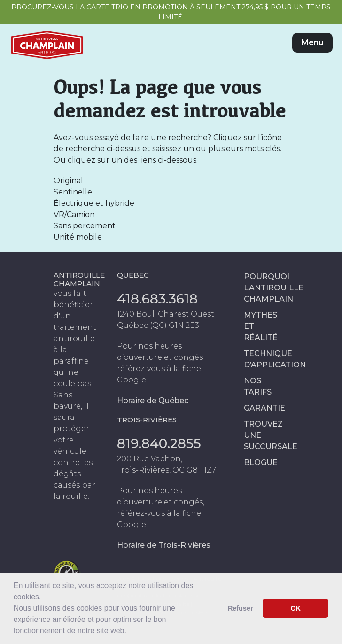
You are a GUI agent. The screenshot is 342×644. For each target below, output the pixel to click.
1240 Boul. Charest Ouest (166, 314)
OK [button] (295, 608)
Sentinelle (73, 192)
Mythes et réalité (261, 326)
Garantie (264, 408)
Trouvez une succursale (266, 435)
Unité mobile (78, 237)
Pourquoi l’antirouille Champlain (266, 288)
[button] (130, 632)
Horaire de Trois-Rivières (164, 545)
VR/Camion (74, 214)
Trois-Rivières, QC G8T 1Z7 (167, 470)
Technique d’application (266, 359)
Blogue (261, 462)
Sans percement (85, 226)
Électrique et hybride (94, 203)
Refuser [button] (241, 608)
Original (68, 181)
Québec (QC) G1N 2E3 (158, 325)
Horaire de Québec (153, 400)
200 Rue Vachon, (150, 459)
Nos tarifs (258, 386)
